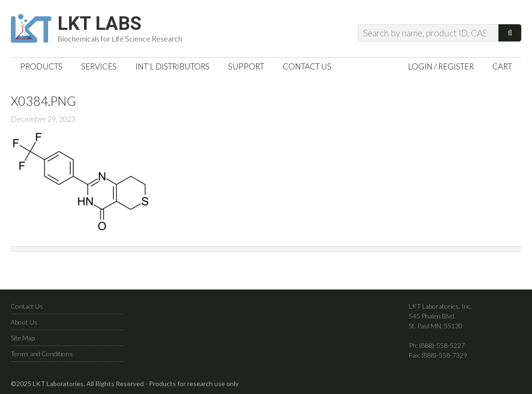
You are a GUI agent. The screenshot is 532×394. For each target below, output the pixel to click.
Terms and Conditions (42, 354)
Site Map (23, 338)
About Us (24, 322)
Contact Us (27, 306)
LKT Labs (99, 24)
